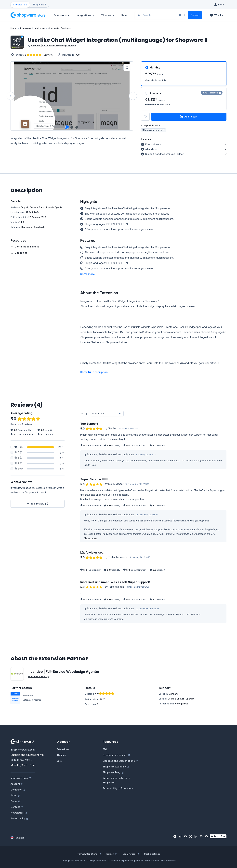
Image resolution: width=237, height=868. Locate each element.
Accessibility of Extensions (118, 788)
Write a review (38, 504)
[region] (72, 96)
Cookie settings (152, 854)
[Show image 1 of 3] (67, 127)
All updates (149, 149)
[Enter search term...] (162, 15)
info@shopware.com (23, 750)
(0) (19, 452)
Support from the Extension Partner (162, 154)
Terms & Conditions (89, 854)
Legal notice (131, 854)
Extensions (63, 749)
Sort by (84, 413)
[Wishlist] (217, 15)
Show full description (94, 372)
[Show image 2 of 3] (72, 127)
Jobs (15, 795)
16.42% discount (212, 93)
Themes (61, 755)
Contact (17, 807)
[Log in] (219, 5)
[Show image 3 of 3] (77, 127)
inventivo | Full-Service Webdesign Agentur (53, 46)
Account (17, 784)
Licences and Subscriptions (120, 761)
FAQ (105, 749)
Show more (90, 538)
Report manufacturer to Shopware (116, 780)
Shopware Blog (113, 772)
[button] (88, 274)
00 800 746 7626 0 (21, 760)
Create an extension (116, 755)
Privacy (112, 854)
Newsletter (19, 813)
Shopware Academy (116, 767)
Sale (59, 761)
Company (18, 790)
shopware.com (21, 778)
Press (15, 801)
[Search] (195, 15)
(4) (19, 447)
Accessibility (19, 818)
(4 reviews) (48, 55)
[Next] (133, 96)
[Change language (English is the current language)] (17, 838)
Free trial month (152, 144)
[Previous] (11, 96)
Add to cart (189, 117)
